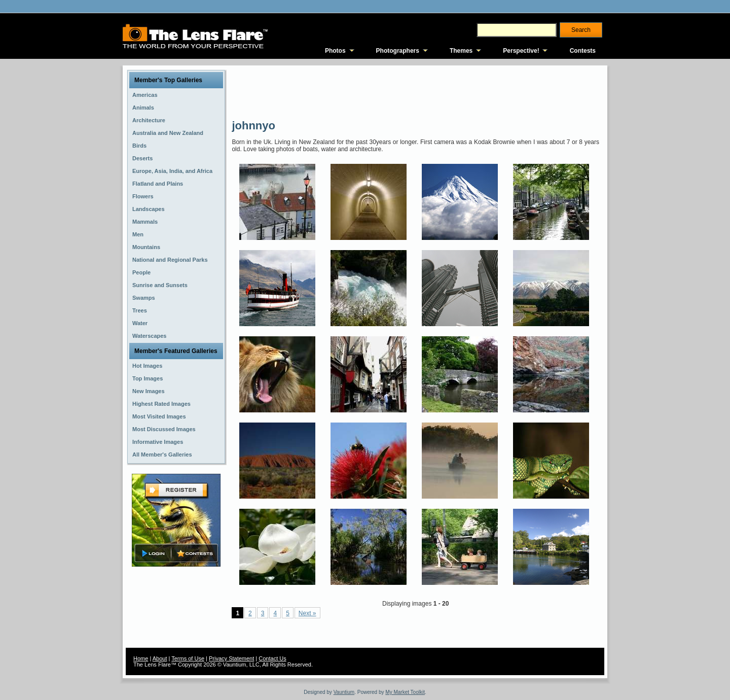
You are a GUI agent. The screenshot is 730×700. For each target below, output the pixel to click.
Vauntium (344, 692)
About (160, 658)
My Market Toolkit (405, 692)
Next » (307, 613)
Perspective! (521, 51)
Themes (461, 51)
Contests (583, 51)
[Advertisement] (416, 91)
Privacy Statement (231, 658)
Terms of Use (188, 658)
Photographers (398, 51)
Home (141, 658)
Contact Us (272, 658)
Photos (335, 51)
